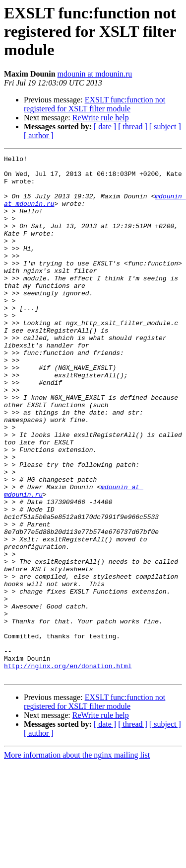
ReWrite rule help (101, 118)
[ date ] (105, 127)
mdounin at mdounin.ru (95, 74)
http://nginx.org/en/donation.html (68, 769)
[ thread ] (133, 127)
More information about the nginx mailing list (77, 859)
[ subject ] (165, 127)
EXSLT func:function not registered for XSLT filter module (94, 104)
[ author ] (39, 135)
